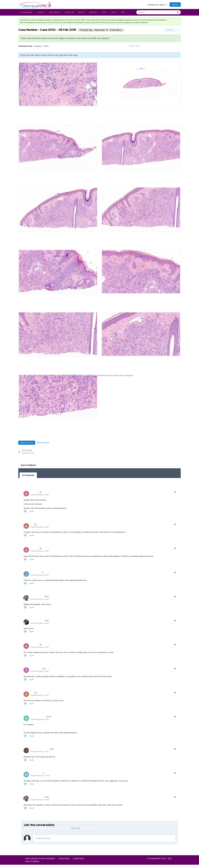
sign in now (76, 829)
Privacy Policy (64, 859)
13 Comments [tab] (28, 476)
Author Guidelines (32, 862)
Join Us (114, 13)
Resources (93, 13)
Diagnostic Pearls (27, 444)
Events (104, 13)
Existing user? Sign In (157, 5)
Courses (41, 13)
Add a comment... (43, 839)
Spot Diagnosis (55, 13)
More (123, 13)
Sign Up (175, 5)
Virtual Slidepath (27, 13)
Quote (32, 512)
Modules (81, 13)
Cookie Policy (78, 859)
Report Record (43, 444)
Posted (40, 496)
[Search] (149, 13)
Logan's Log (69, 13)
